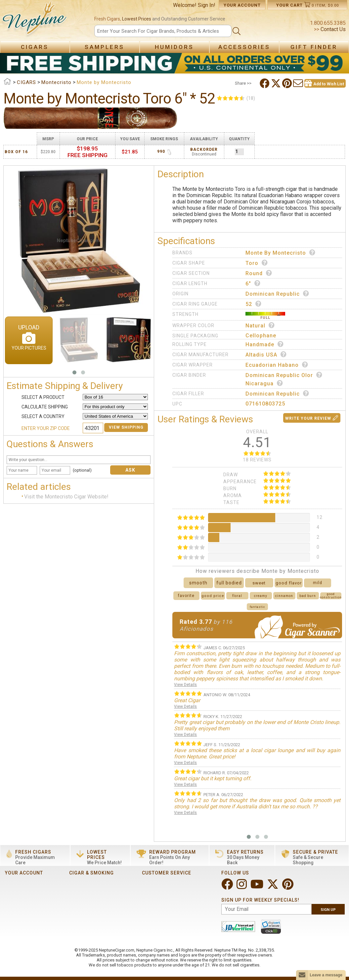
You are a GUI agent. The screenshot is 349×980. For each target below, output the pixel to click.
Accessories (244, 47)
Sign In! (207, 5)
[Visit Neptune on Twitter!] (273, 887)
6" (253, 283)
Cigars (35, 47)
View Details (185, 685)
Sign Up (328, 910)
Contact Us (332, 29)
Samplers (105, 47)
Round (259, 273)
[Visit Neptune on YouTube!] (258, 887)
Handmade (265, 344)
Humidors (174, 47)
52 (254, 304)
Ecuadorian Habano (277, 365)
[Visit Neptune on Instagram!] (242, 887)
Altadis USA (266, 355)
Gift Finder (314, 47)
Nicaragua (264, 383)
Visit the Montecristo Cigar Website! (66, 497)
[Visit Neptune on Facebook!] (228, 887)
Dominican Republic (277, 294)
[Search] (163, 31)
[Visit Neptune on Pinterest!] (288, 887)
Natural (260, 325)
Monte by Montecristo (281, 253)
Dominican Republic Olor (284, 375)
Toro (257, 263)
